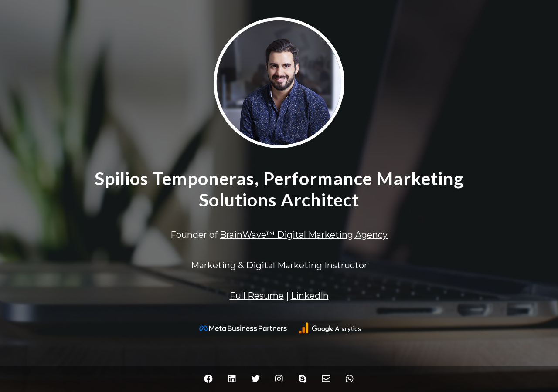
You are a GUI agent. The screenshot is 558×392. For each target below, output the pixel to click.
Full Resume (257, 296)
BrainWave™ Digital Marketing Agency (304, 235)
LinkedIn (310, 296)
